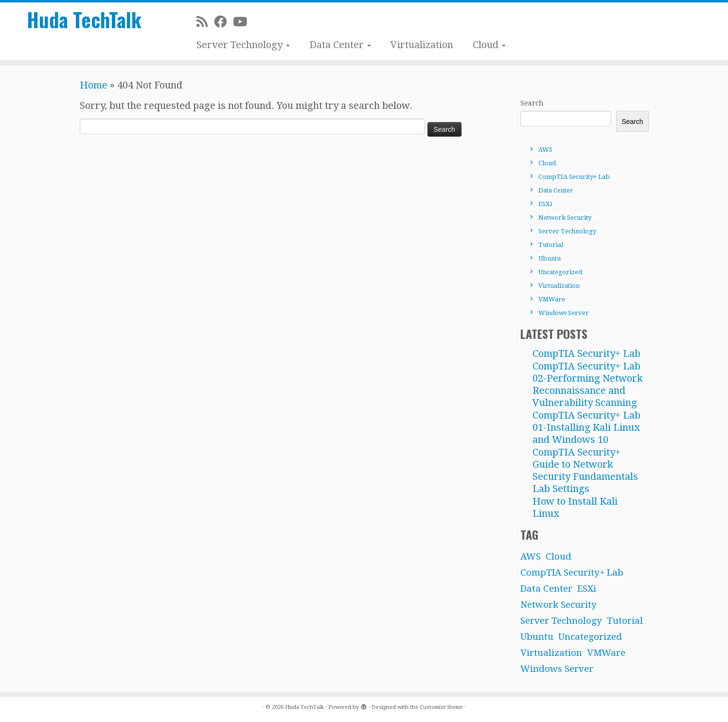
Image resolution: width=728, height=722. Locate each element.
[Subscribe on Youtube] (243, 22)
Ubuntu (550, 258)
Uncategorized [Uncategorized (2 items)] (590, 637)
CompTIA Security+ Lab (574, 177)
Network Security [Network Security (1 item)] (559, 605)
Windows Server (564, 313)
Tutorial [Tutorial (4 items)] (625, 621)
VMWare (552, 299)
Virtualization (422, 45)
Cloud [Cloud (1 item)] (559, 556)
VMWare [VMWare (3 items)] (606, 653)
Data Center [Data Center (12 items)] (546, 589)
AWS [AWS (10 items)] (531, 556)
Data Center (340, 45)
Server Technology (243, 45)
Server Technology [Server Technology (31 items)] (561, 621)
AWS (545, 150)
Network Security (565, 218)
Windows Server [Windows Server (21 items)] (557, 669)
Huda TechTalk (84, 19)
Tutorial (551, 245)
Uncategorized (560, 272)
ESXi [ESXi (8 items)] (587, 589)
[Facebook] (223, 22)
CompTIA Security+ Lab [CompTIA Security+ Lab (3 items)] (572, 572)
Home (94, 85)
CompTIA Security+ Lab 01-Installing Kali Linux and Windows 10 (586, 427)
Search (532, 103)
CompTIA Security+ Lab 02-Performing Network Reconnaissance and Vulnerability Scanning (588, 384)
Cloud (489, 45)
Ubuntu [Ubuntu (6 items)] (537, 637)
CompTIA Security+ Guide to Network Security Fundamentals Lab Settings (585, 470)
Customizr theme (441, 707)
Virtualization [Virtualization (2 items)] (551, 653)
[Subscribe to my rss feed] (205, 22)
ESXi (545, 204)
